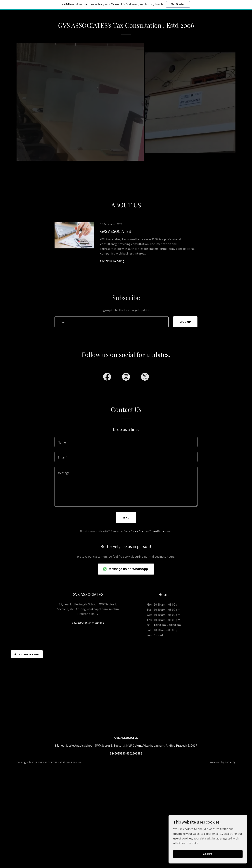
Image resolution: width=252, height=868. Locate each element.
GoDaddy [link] (230, 762)
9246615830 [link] (80, 623)
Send (126, 517)
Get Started (178, 4)
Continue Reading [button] (112, 261)
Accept (208, 854)
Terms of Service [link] (157, 531)
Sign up (185, 322)
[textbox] (111, 322)
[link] (126, 247)
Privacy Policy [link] (138, 531)
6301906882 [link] (96, 623)
